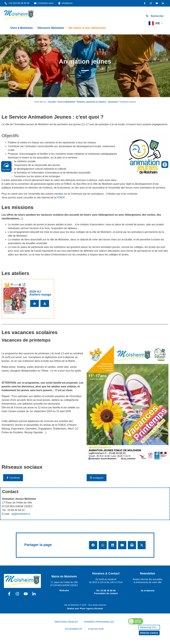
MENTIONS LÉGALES (66, 622)
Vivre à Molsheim (21, 28)
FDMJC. (61, 198)
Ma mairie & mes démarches (87, 28)
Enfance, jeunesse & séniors (91, 102)
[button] (93, 545)
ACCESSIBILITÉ (74, 629)
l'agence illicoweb (94, 609)
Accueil (52, 102)
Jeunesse (113, 102)
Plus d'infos (6, 166)
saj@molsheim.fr (21, 514)
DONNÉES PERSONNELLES (99, 622)
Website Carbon (149, 633)
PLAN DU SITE (96, 629)
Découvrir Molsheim (51, 28)
